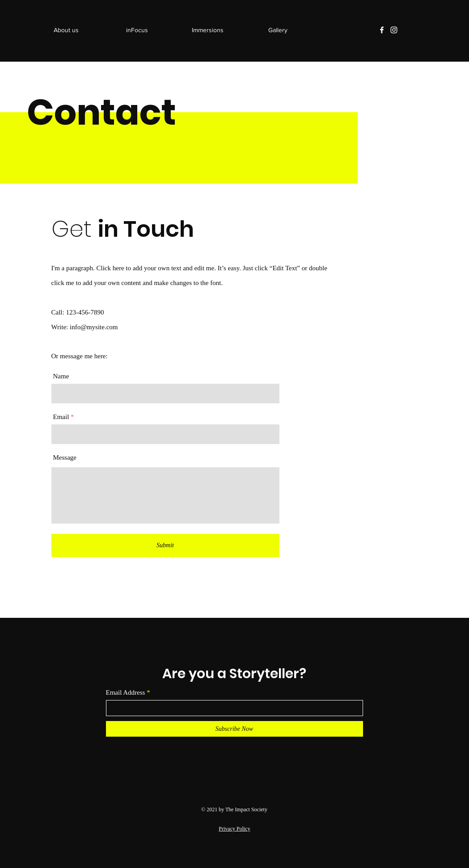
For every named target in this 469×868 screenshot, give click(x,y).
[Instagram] (394, 30)
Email (61, 417)
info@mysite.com (94, 327)
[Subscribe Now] (234, 729)
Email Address (126, 693)
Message (65, 458)
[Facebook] (382, 30)
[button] (207, 30)
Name (61, 376)
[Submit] (165, 545)
